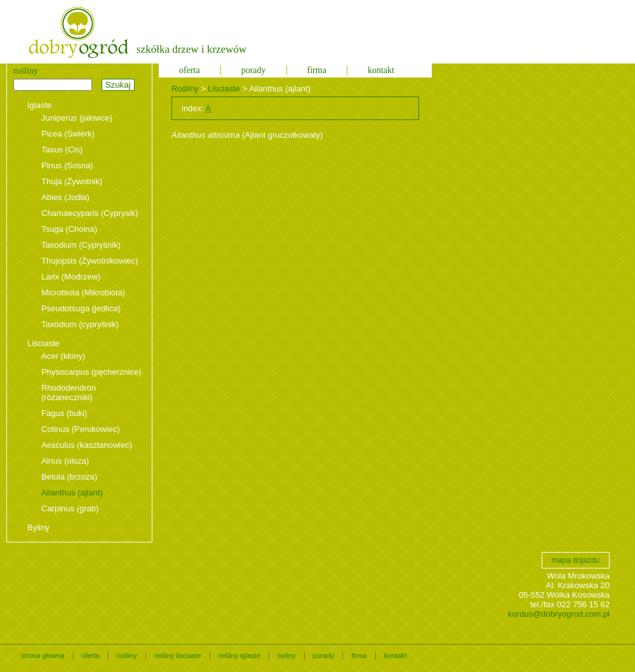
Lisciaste (224, 89)
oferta (190, 70)
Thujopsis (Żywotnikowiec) (90, 261)
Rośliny (185, 89)
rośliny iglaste (240, 655)
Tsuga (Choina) (69, 229)
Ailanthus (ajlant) (72, 493)
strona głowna (43, 655)
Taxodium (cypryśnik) (80, 324)
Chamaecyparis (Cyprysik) (90, 213)
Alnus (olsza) (65, 461)
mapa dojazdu (576, 560)
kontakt (381, 70)
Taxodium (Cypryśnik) (81, 245)
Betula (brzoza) (69, 477)
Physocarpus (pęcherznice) (91, 372)
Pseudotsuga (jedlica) (81, 308)
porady (254, 70)
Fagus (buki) (64, 413)
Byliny (38, 528)
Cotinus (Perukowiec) (81, 429)
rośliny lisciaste (178, 655)
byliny (286, 655)
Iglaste (39, 105)
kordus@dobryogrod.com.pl (559, 614)
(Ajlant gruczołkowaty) (247, 135)
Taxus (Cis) (62, 150)
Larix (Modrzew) (71, 277)
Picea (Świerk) (68, 134)
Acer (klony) (63, 356)
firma (317, 70)
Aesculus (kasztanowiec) (87, 445)
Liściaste (43, 343)
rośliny (127, 655)
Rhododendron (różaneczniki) (69, 393)
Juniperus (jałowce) (77, 118)
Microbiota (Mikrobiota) (83, 292)
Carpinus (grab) (70, 508)
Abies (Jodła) (65, 197)
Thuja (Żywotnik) (72, 181)
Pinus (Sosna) (67, 165)
